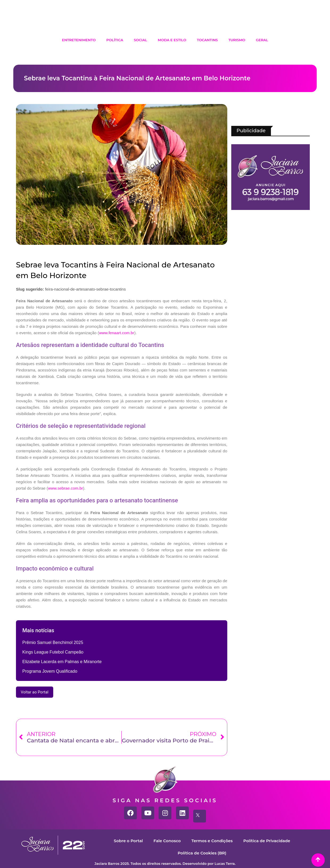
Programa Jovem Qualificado (50, 671)
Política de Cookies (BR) (202, 853)
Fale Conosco (167, 841)
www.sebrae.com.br (65, 488)
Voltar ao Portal (35, 692)
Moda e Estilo (172, 40)
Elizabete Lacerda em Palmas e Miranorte (62, 662)
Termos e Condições (212, 841)
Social (141, 40)
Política (115, 40)
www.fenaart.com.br (117, 333)
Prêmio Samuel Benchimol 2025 (53, 642)
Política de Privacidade (267, 841)
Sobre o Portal (128, 841)
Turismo (237, 40)
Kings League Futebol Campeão (53, 652)
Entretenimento (79, 40)
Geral (262, 40)
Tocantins (207, 40)
